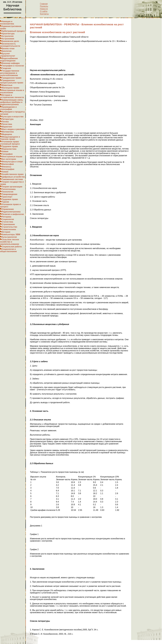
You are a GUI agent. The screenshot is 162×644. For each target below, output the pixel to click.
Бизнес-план (8, 49)
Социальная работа (12, 247)
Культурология (9, 237)
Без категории (9, 159)
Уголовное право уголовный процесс (10, 143)
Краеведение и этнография (8, 108)
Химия (5, 151)
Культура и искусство (13, 117)
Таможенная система (12, 179)
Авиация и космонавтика (7, 23)
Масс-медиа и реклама (13, 129)
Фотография (8, 169)
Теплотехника (9, 189)
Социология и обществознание (8, 250)
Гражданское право (12, 78)
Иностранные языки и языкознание (12, 91)
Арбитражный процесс (13, 31)
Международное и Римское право (10, 138)
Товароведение (10, 194)
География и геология (13, 66)
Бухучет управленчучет (8, 55)
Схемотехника (9, 229)
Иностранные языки (12, 157)
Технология (8, 192)
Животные (7, 85)
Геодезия (6, 68)
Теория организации (12, 187)
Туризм (5, 202)
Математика (8, 132)
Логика (5, 122)
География (7, 154)
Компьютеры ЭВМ (11, 234)
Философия (8, 164)
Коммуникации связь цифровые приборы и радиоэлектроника (12, 102)
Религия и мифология (13, 214)
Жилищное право (11, 88)
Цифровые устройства (13, 177)
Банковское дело (10, 41)
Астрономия (8, 39)
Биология (7, 51)
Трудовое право (10, 146)
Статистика (7, 222)
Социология (8, 219)
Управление (8, 209)
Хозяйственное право (13, 174)
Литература (8, 119)
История (6, 232)
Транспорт (7, 197)
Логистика (7, 124)
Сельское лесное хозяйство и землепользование (9, 242)
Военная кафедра (11, 63)
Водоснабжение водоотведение (9, 60)
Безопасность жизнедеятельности (10, 45)
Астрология (8, 36)
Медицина (7, 134)
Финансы (6, 167)
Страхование (8, 224)
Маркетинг (7, 127)
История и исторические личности (12, 96)
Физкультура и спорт (12, 162)
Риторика (6, 217)
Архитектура (8, 34)
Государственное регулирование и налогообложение (10, 73)
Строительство (9, 227)
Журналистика (9, 149)
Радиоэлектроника (11, 212)
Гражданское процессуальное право (12, 82)
